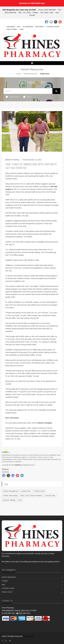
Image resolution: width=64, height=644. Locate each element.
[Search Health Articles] (28, 91)
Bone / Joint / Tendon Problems (31, 496)
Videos (28, 97)
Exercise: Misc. (51, 496)
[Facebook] (47, 22)
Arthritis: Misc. (26, 491)
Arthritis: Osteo (39, 491)
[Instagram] (51, 22)
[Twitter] (56, 22)
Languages (11, 27)
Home (19, 74)
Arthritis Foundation (45, 423)
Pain (20, 500)
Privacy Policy (7, 592)
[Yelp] (60, 22)
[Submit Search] (56, 91)
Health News (13, 97)
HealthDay (18, 465)
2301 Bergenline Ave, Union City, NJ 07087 (19, 10)
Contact (5, 581)
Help (19, 27)
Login (21, 29)
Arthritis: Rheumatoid (10, 496)
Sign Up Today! (12, 29)
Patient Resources (30, 74)
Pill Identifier (28, 27)
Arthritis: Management (11, 491)
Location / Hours (53, 27)
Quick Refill (40, 27)
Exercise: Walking (9, 500)
